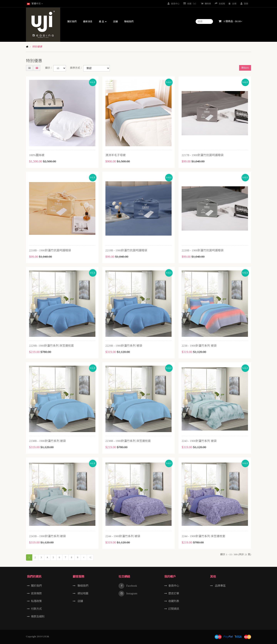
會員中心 (174, 586)
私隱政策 (36, 601)
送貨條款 (36, 593)
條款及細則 (38, 616)
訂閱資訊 (174, 609)
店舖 (80, 601)
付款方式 (36, 609)
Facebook (131, 586)
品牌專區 (220, 586)
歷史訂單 (174, 593)
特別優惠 (37, 47)
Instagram (131, 593)
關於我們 (36, 586)
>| (90, 557)
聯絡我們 (83, 586)
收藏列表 (174, 601)
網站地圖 (83, 593)
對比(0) (245, 68)
